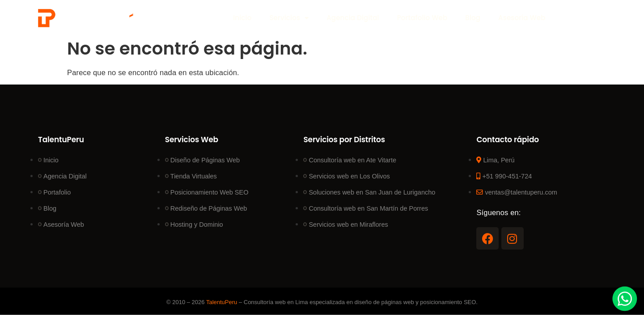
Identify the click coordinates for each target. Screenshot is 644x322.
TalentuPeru (222, 302)
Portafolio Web (422, 18)
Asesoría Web (522, 18)
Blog (473, 18)
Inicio (242, 18)
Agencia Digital (353, 18)
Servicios (289, 18)
